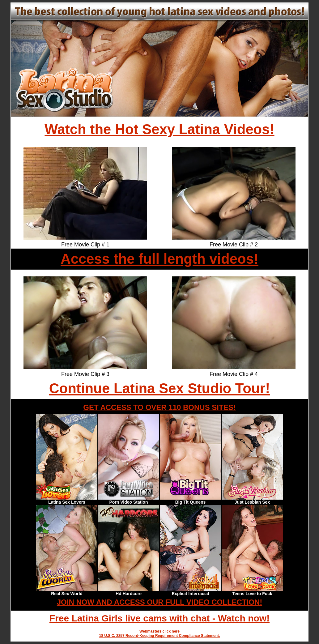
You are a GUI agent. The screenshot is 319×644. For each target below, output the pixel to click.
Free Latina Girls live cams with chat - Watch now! (159, 618)
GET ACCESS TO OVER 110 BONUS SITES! (159, 407)
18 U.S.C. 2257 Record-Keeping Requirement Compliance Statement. (160, 636)
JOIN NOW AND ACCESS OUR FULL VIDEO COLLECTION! (159, 602)
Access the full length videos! (159, 259)
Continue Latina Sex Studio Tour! (160, 388)
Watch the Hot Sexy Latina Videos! (159, 129)
